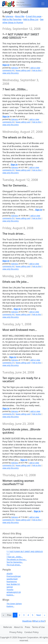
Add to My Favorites (12, 19)
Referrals (8, 627)
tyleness (9, 16)
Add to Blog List (31, 19)
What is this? (39, 621)
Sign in (6, 65)
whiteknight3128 (14, 592)
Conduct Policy (31, 632)
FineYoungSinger (14, 576)
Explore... (10, 595)
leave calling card (23, 70)
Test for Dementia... (15, 562)
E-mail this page (34, 16)
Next (39, 615)
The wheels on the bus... (17, 559)
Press (27, 627)
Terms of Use (38, 627)
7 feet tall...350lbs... (15, 557)
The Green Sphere (14, 604)
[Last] (45, 615)
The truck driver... (14, 565)
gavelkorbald (12, 579)
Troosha (10, 590)
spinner (10, 587)
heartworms (12, 582)
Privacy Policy (16, 632)
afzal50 (10, 574)
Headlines (27, 621)
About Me (20, 16)
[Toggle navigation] (43, 4)
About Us (18, 627)
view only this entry (11, 73)
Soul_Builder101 (13, 584)
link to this (37, 70)
